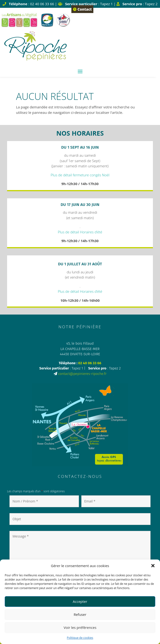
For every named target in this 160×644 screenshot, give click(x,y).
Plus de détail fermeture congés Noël (80, 175)
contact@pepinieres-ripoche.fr (82, 374)
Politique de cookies (80, 638)
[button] (153, 566)
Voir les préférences (80, 627)
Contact (82, 9)
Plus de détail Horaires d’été (80, 232)
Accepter (80, 601)
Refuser (80, 614)
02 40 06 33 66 (90, 363)
